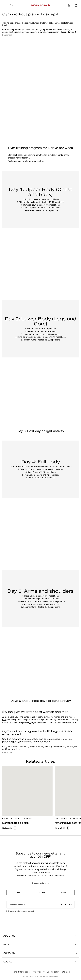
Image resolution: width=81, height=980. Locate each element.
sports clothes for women (49, 717)
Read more (7, 35)
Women (41, 892)
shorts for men (71, 722)
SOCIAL (40, 962)
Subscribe (67, 905)
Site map (66, 972)
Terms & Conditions (20, 972)
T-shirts (57, 722)
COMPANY (40, 953)
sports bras (12, 722)
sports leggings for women (33, 722)
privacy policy (30, 911)
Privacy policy (38, 972)
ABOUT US (40, 936)
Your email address (17, 905)
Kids (64, 892)
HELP (40, 945)
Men (17, 892)
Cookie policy (53, 972)
